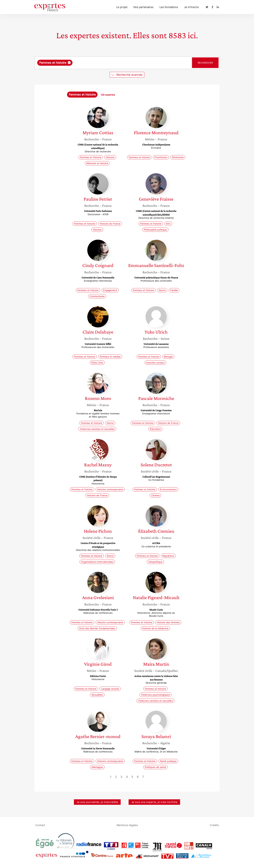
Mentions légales (127, 825)
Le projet (122, 7)
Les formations (169, 7)
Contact (40, 825)
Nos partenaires (143, 7)
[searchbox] (110, 63)
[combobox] (114, 63)
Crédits (214, 825)
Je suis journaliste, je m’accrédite (97, 802)
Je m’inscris (191, 7)
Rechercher (205, 63)
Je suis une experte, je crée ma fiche (154, 802)
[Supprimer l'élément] (69, 63)
